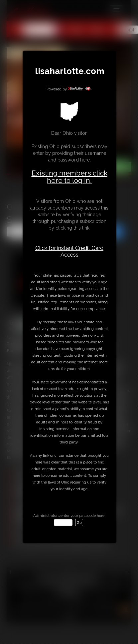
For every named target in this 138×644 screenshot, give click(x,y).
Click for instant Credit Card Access (69, 251)
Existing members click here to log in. (69, 177)
